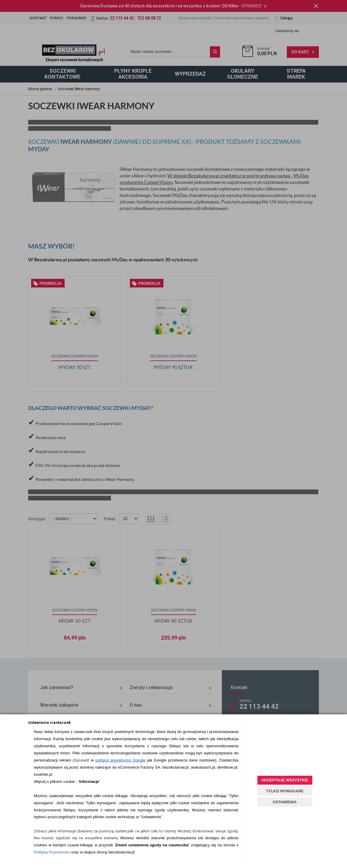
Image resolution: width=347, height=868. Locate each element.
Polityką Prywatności (52, 852)
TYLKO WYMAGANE (285, 791)
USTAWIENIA (285, 802)
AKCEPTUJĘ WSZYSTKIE (285, 780)
